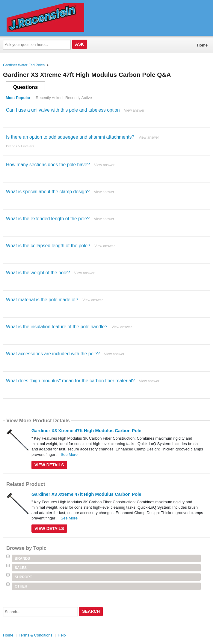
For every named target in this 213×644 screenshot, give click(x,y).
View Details (49, 465)
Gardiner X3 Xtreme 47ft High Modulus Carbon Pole (86, 430)
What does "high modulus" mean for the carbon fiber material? (70, 381)
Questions (26, 87)
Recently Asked (49, 98)
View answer (134, 110)
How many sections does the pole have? (48, 165)
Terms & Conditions (35, 635)
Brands (12, 146)
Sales (21, 568)
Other (21, 586)
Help (62, 635)
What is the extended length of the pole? (48, 219)
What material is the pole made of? (42, 300)
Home (202, 45)
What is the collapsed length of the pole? (48, 246)
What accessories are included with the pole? (53, 354)
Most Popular (18, 98)
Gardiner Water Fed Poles (24, 65)
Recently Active (79, 98)
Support (23, 577)
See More (69, 454)
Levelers (28, 146)
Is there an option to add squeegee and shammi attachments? (70, 137)
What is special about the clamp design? (48, 192)
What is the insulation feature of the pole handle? (57, 327)
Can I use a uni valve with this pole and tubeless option (63, 110)
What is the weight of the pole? (38, 273)
